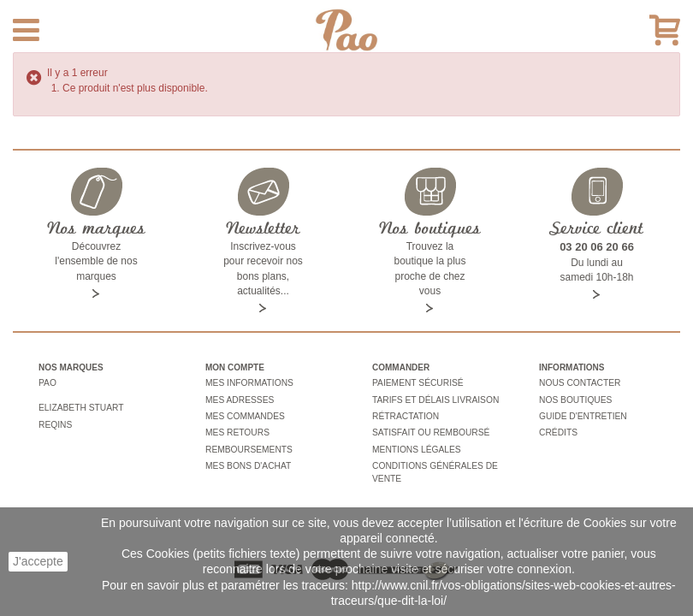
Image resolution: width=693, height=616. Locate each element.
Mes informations (248, 383)
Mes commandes (244, 414)
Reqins (55, 421)
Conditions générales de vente (433, 467)
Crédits (558, 430)
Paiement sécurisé (417, 383)
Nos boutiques (575, 398)
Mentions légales (415, 445)
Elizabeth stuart (80, 405)
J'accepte (38, 561)
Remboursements (248, 445)
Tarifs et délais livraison (434, 398)
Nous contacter (579, 383)
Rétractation (405, 414)
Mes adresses (239, 398)
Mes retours (237, 430)
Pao (47, 383)
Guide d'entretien (582, 414)
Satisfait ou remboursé (429, 430)
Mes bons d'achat (247, 461)
